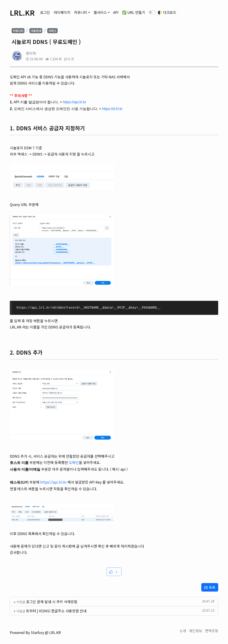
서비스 (53, 31)
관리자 (31, 53)
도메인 (74, 462)
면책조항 (212, 631)
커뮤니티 (81, 12)
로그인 (45, 12)
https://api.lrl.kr (53, 482)
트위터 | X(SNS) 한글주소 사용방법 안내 (56, 611)
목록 (210, 587)
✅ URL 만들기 (134, 12)
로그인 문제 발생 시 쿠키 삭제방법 (52, 602)
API (116, 12)
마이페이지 (62, 12)
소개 (183, 631)
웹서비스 (100, 12)
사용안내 (36, 31)
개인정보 (195, 631)
